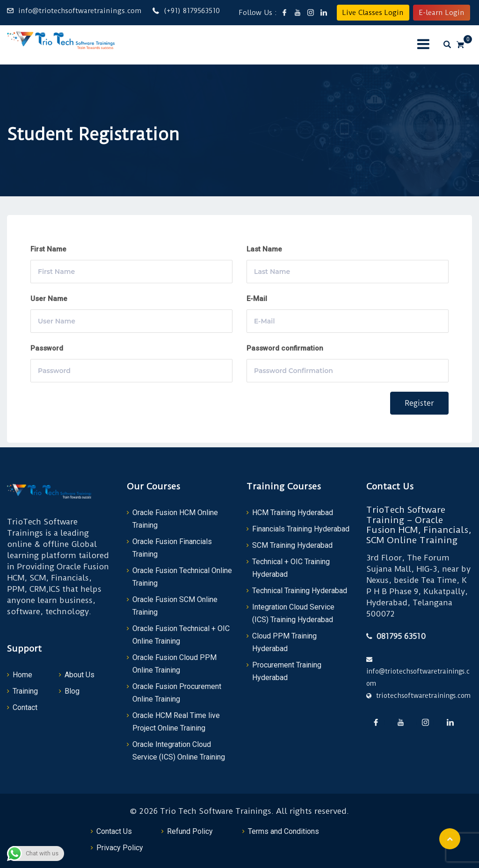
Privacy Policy (120, 848)
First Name (48, 249)
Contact (25, 707)
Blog (72, 691)
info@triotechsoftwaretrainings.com (80, 11)
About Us (80, 675)
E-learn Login (442, 13)
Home (22, 675)
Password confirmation (285, 348)
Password (47, 348)
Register (419, 403)
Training (25, 691)
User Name (49, 299)
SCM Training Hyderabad (292, 545)
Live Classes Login (373, 13)
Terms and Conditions (283, 831)
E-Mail (257, 299)
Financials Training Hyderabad (301, 529)
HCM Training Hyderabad (293, 513)
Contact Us (114, 831)
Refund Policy (190, 831)
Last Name (264, 249)
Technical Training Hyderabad (300, 591)
